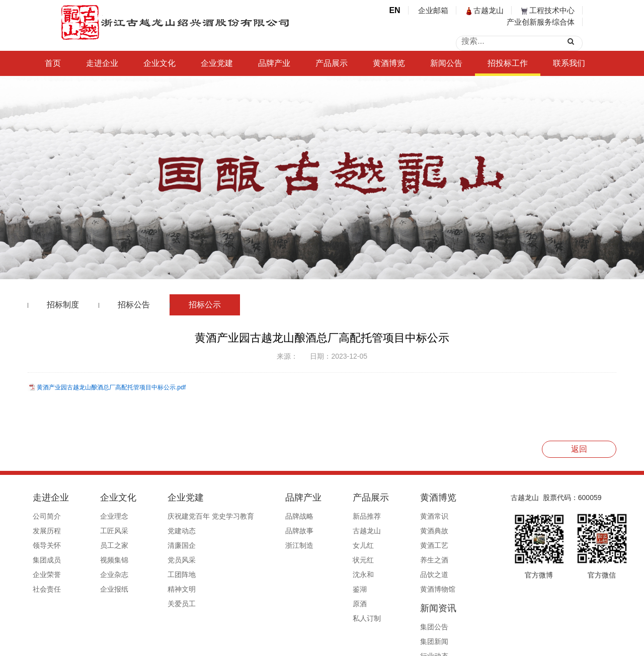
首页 (53, 63)
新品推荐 (323, 516)
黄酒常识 (379, 516)
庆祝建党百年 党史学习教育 (189, 516)
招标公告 (134, 305)
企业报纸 (103, 589)
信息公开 (435, 589)
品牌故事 (266, 531)
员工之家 (103, 545)
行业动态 (435, 545)
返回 (579, 449)
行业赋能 (435, 560)
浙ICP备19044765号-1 (362, 644)
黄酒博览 (389, 63)
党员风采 (159, 560)
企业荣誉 (47, 575)
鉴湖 (315, 589)
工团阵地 (159, 575)
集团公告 (435, 516)
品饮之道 (379, 575)
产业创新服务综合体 (541, 22)
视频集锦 (103, 560)
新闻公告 (446, 63)
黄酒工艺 (379, 545)
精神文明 (159, 589)
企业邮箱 (433, 10)
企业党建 (217, 63)
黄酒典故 (379, 531)
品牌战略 (266, 516)
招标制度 (63, 305)
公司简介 (47, 516)
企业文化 (159, 63)
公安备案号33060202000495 (445, 644)
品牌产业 (274, 63)
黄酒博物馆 (382, 589)
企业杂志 (103, 575)
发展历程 (47, 531)
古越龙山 (485, 10)
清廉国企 (159, 545)
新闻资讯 (439, 498)
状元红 (319, 560)
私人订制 (323, 618)
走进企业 (102, 63)
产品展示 (332, 63)
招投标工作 (508, 63)
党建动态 (159, 531)
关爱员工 (159, 604)
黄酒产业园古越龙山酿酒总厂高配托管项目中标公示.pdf (111, 387)
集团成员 (47, 560)
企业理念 (103, 516)
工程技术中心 (548, 10)
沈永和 (319, 575)
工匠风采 (103, 531)
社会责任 (47, 589)
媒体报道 (435, 575)
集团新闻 (435, 531)
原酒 (315, 604)
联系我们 (569, 63)
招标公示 (205, 305)
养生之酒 (379, 560)
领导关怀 (47, 545)
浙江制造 (266, 545)
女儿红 (319, 545)
